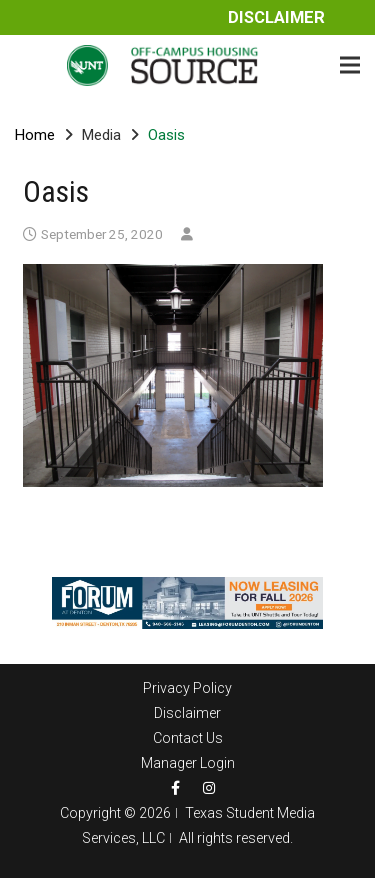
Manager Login (188, 763)
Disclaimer (276, 17)
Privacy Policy (187, 688)
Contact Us (188, 738)
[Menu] (350, 65)
